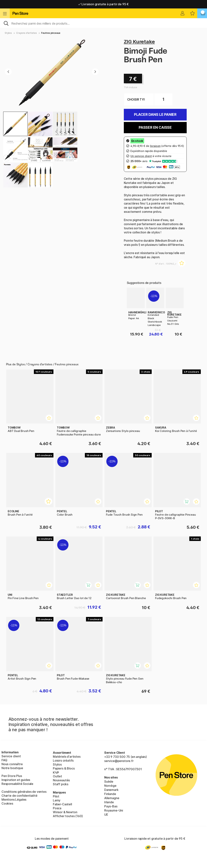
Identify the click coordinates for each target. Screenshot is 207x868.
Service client (11, 756)
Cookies (7, 803)
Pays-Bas (111, 806)
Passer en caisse (155, 127)
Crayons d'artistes (27, 33)
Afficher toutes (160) (68, 816)
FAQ (4, 760)
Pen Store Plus (12, 776)
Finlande (110, 794)
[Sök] (103, 23)
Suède (109, 782)
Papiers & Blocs (64, 768)
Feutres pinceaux (51, 33)
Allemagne (112, 798)
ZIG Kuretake (139, 42)
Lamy (57, 800)
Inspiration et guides (16, 780)
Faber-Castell (62, 804)
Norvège (110, 786)
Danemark (111, 790)
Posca (57, 808)
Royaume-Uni (114, 810)
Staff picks (61, 784)
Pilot (56, 796)
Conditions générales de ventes (24, 792)
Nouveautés (61, 780)
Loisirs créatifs (63, 760)
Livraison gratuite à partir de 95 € (104, 4)
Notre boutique (12, 768)
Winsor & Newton (65, 812)
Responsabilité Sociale (17, 784)
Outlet (57, 776)
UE (106, 815)
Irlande (109, 802)
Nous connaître (12, 764)
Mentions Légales (14, 800)
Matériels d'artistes (67, 757)
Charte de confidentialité (19, 796)
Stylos (8, 33)
